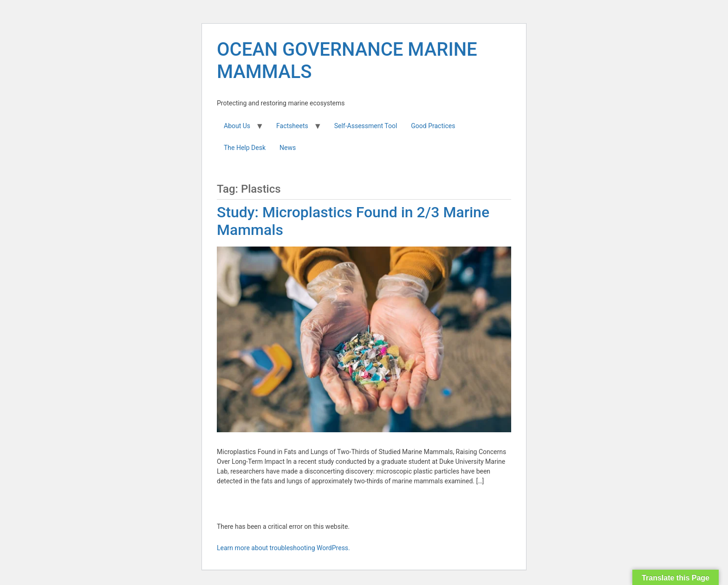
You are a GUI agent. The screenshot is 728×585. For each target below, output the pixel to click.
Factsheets (292, 126)
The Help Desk (245, 148)
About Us (237, 126)
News (288, 148)
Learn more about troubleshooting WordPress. (283, 548)
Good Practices (433, 126)
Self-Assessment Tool (366, 126)
